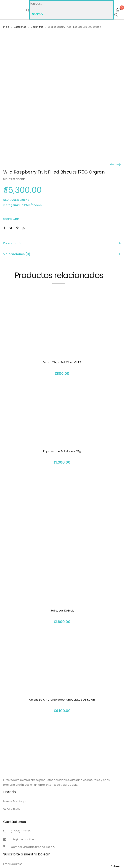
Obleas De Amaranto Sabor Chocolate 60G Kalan (62, 700)
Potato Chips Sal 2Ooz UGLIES (62, 362)
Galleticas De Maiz (62, 611)
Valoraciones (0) (17, 254)
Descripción (13, 243)
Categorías (20, 27)
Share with (11, 219)
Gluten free (37, 27)
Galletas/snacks (31, 205)
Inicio (6, 27)
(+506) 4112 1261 (21, 831)
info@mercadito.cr (23, 839)
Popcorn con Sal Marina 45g (62, 451)
